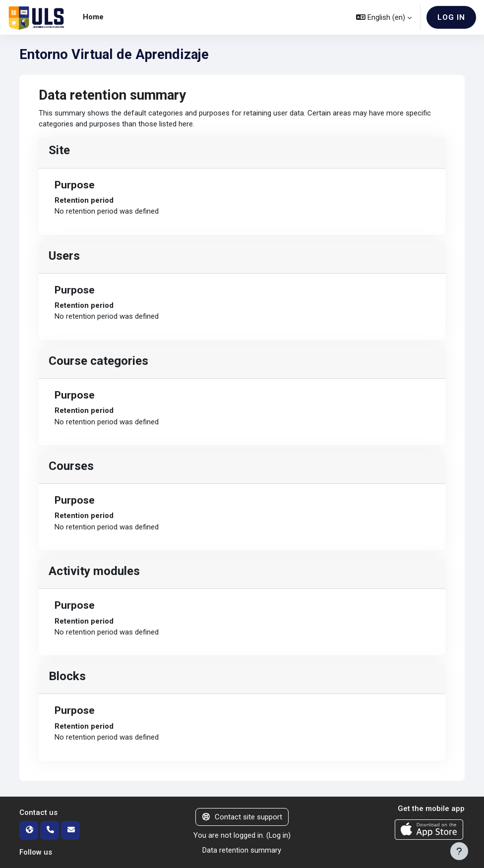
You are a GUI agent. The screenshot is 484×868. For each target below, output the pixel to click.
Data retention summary (242, 850)
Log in (451, 17)
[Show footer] (459, 851)
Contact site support (242, 817)
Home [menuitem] (93, 17)
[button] (384, 17)
